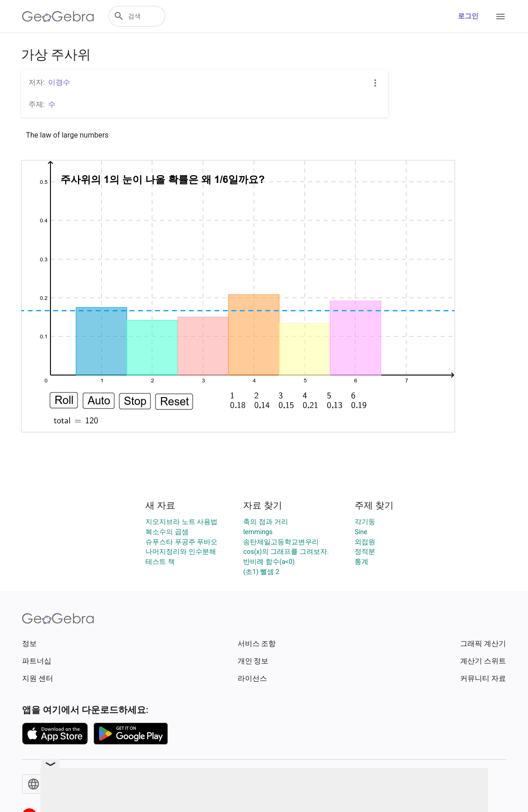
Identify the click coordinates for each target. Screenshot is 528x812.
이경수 (59, 82)
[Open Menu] (500, 17)
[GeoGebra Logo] (58, 17)
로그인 (468, 16)
